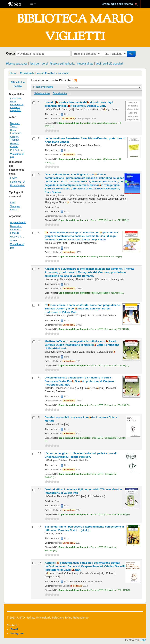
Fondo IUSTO (17, 182)
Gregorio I (17, 237)
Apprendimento (18, 222)
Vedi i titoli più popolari (109, 64)
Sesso (13, 241)
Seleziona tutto (42, 93)
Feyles (14, 178)
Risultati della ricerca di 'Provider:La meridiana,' (45, 73)
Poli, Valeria (16, 150)
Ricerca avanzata (17, 64)
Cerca (10, 53)
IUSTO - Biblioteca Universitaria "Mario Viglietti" (18, 4)
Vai (132, 54)
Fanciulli (14, 233)
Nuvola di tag (85, 64)
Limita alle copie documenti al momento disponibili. (17, 105)
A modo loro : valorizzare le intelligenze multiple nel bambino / (89, 272)
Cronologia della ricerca (117, 4)
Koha (143, 640)
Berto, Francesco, (16, 132)
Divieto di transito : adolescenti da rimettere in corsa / (79, 381)
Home (13, 73)
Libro (13, 203)
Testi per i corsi (39, 64)
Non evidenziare (45, 87)
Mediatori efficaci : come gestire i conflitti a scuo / (82, 345)
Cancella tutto (60, 93)
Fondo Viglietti (18, 186)
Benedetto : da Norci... (16, 228)
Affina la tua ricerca (18, 84)
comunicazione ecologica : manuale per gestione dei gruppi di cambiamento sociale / (81, 236)
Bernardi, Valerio (15, 125)
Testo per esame (15, 208)
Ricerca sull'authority (63, 64)
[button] (33, 4)
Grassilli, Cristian (15, 145)
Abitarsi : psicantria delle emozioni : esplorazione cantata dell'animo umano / (85, 566)
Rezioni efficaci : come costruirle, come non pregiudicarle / (83, 309)
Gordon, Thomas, (15, 138)
